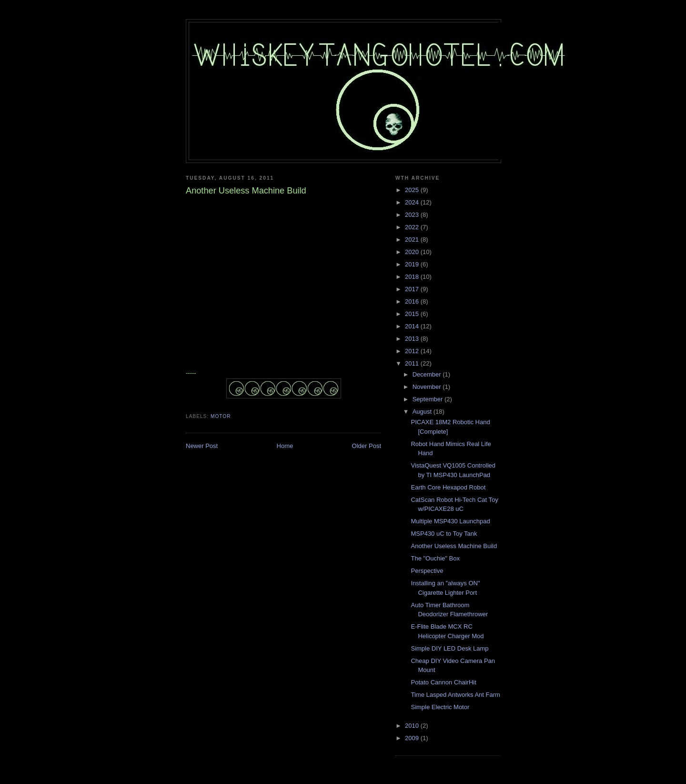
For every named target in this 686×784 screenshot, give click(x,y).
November (428, 387)
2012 (413, 351)
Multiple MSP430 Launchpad (450, 521)
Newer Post (202, 446)
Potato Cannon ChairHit (443, 682)
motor (221, 416)
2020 (413, 252)
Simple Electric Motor (440, 707)
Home (285, 446)
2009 (413, 738)
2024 (413, 202)
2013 (413, 339)
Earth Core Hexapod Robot (448, 487)
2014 (413, 326)
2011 (413, 363)
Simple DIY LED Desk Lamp (449, 648)
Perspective (427, 571)
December (428, 374)
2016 (413, 301)
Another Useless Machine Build (454, 546)
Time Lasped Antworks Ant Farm (455, 695)
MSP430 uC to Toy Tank (444, 534)
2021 (413, 239)
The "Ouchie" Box (435, 558)
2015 (413, 314)
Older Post (367, 446)
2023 (413, 215)
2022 (413, 227)
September (429, 399)
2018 (413, 277)
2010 (413, 726)
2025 (413, 190)
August (423, 412)
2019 (413, 264)
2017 (413, 289)
